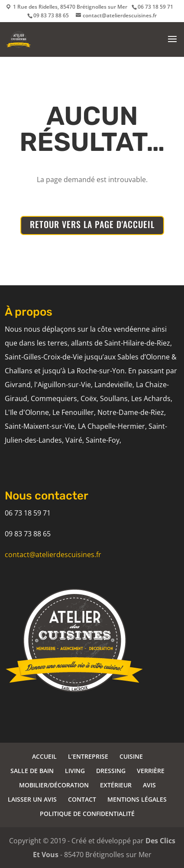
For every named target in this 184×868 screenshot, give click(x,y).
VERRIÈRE (151, 771)
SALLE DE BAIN (32, 771)
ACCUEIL (44, 756)
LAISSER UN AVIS (32, 799)
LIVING (75, 771)
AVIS (149, 785)
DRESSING (111, 771)
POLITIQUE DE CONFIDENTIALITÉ (87, 814)
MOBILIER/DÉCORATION (54, 785)
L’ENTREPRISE (88, 756)
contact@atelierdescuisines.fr (53, 555)
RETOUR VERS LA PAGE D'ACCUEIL (92, 224)
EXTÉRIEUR (116, 785)
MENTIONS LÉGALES (137, 799)
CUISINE (131, 756)
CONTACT (82, 799)
